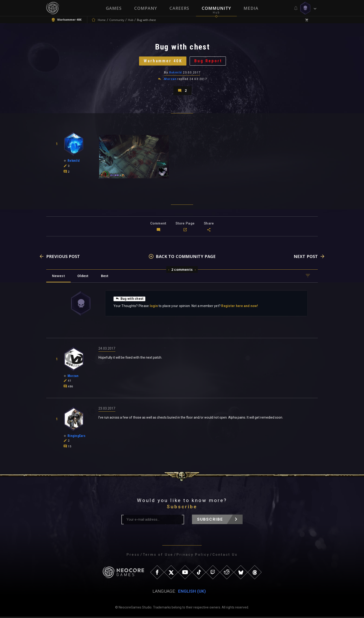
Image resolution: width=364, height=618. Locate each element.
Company (146, 8)
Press (133, 556)
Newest (59, 277)
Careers (179, 8)
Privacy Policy (193, 556)
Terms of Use (158, 556)
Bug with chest (130, 300)
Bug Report (209, 61)
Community (216, 8)
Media (251, 8)
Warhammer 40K (163, 61)
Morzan (170, 80)
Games (114, 8)
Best (106, 277)
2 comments (182, 271)
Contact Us (225, 556)
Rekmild (176, 73)
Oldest (83, 277)
